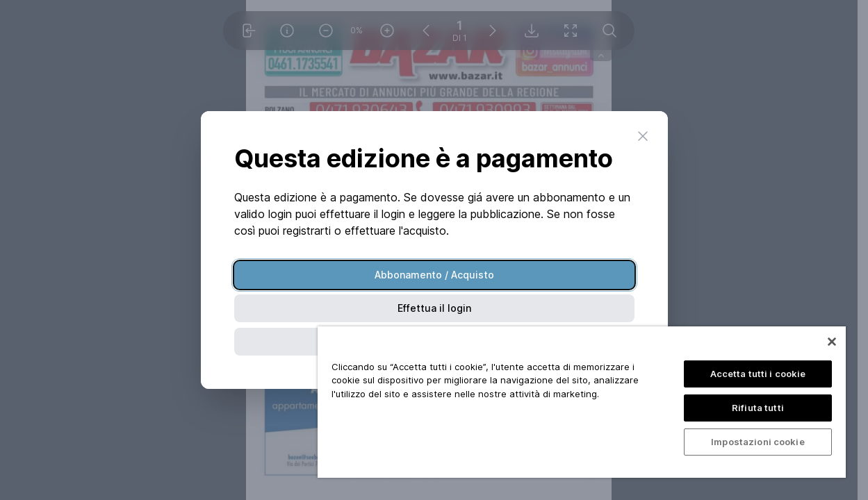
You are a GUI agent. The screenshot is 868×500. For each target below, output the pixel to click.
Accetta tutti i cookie (758, 374)
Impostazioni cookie (758, 442)
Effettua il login (434, 308)
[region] (582, 402)
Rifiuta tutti (758, 408)
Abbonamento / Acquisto (434, 275)
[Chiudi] (832, 342)
